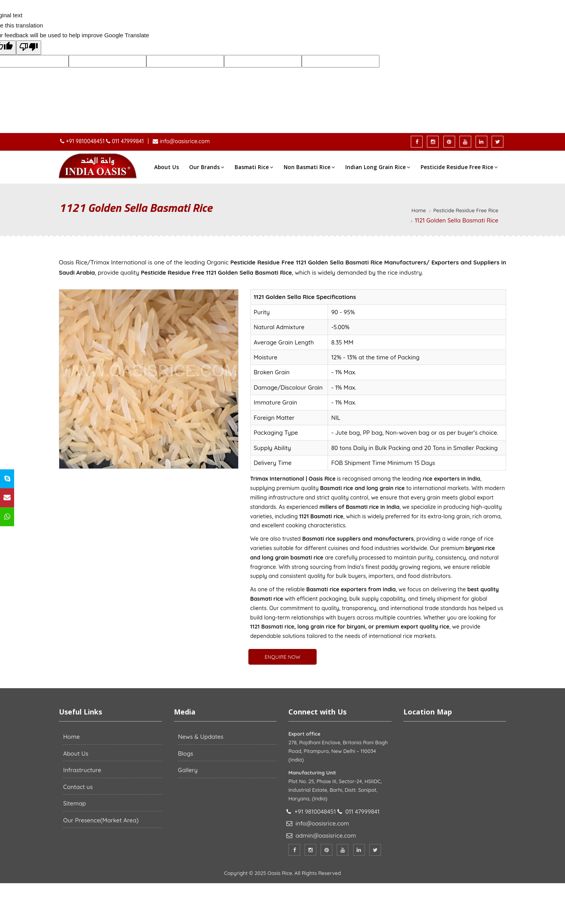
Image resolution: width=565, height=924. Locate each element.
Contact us (78, 787)
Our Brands (207, 167)
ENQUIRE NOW (282, 657)
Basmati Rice (254, 167)
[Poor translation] (29, 48)
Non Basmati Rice (309, 167)
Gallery (188, 770)
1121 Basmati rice (272, 627)
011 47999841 (128, 141)
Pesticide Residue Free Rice (459, 167)
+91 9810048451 (86, 141)
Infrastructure (82, 770)
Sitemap (75, 803)
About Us (167, 167)
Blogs (186, 754)
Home (419, 210)
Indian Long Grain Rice (378, 167)
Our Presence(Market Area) (101, 820)
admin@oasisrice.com (326, 836)
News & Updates (201, 737)
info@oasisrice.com (184, 141)
